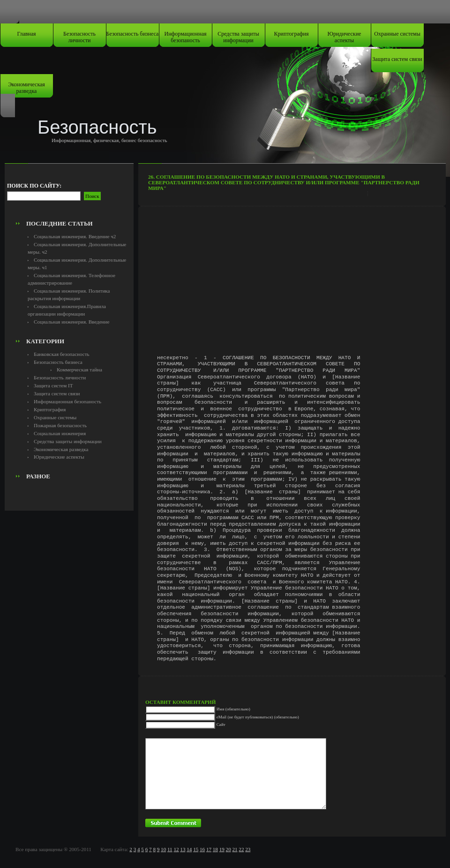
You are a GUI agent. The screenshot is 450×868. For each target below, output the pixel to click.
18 (215, 849)
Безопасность (97, 127)
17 (209, 849)
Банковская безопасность (62, 354)
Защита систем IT (53, 385)
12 (176, 849)
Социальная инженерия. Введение (71, 322)
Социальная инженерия (60, 433)
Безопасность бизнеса (133, 34)
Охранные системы (397, 34)
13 (183, 849)
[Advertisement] (69, 195)
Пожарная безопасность (60, 425)
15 (196, 849)
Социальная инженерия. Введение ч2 (75, 236)
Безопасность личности (79, 37)
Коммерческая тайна (79, 370)
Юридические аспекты (345, 37)
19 (222, 849)
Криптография (292, 34)
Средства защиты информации (238, 37)
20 (229, 849)
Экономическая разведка (26, 88)
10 (163, 849)
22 (241, 849)
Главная (26, 34)
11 (170, 849)
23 (248, 849)
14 (189, 849)
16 (202, 849)
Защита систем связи (397, 59)
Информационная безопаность (186, 37)
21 (235, 849)
